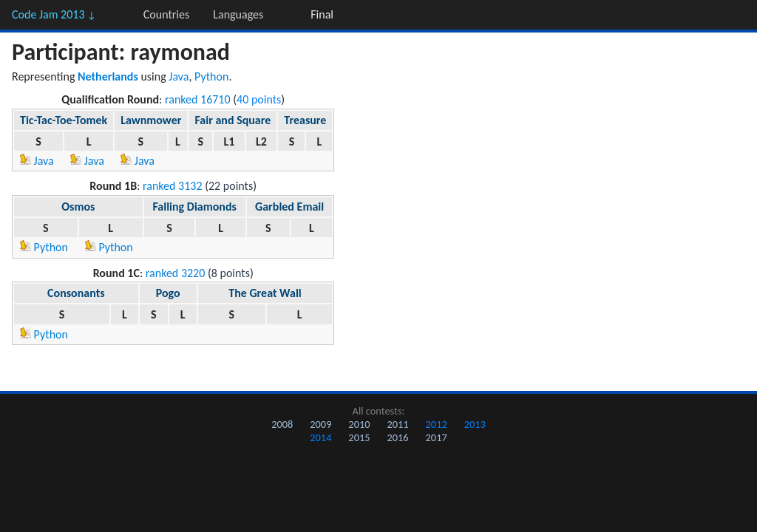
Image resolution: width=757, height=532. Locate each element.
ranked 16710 (198, 99)
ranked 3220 (176, 273)
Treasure (305, 120)
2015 (359, 437)
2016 (397, 437)
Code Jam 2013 (54, 14)
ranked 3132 (173, 186)
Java (179, 76)
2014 (320, 437)
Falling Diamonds (194, 207)
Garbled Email (289, 207)
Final (322, 14)
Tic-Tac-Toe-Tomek (64, 120)
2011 (397, 424)
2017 (437, 437)
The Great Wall (265, 293)
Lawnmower (151, 120)
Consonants (76, 293)
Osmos (78, 207)
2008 (282, 424)
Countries (166, 14)
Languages (238, 14)
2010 (359, 424)
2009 (320, 424)
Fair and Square (232, 120)
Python (211, 76)
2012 (437, 424)
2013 (475, 424)
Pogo (168, 293)
